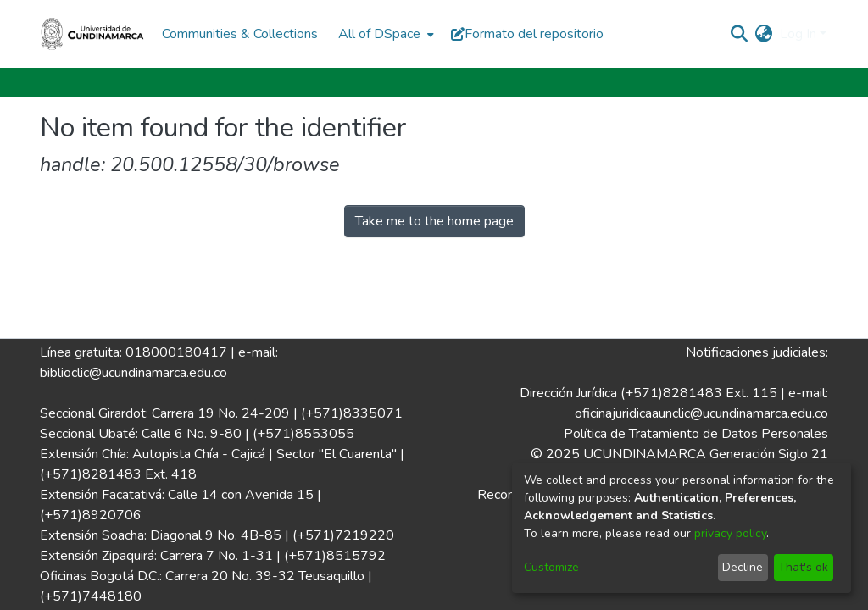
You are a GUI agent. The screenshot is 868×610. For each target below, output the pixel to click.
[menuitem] (384, 34)
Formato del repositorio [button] (527, 34)
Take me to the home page (434, 221)
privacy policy (730, 533)
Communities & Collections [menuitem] (240, 34)
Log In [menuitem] (798, 34)
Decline (743, 567)
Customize (551, 567)
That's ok (803, 567)
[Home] (92, 34)
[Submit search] (740, 34)
